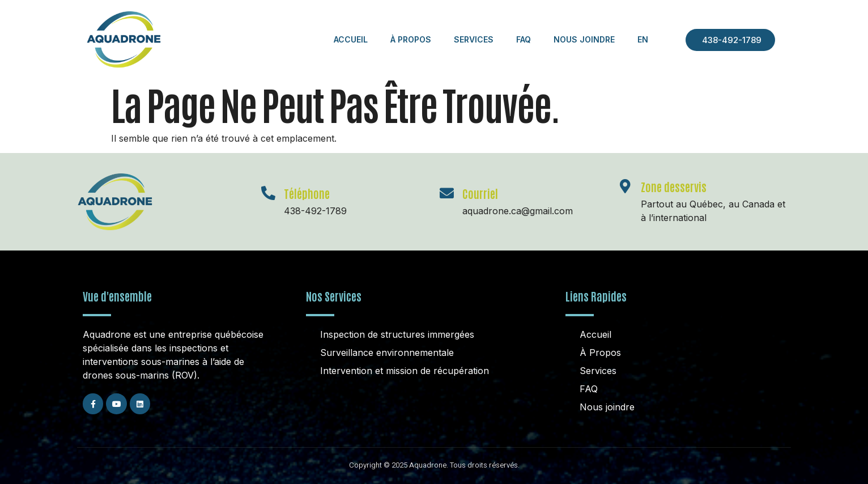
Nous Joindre (584, 39)
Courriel (480, 193)
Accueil (351, 39)
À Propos (411, 39)
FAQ (524, 39)
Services (474, 39)
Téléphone (307, 193)
